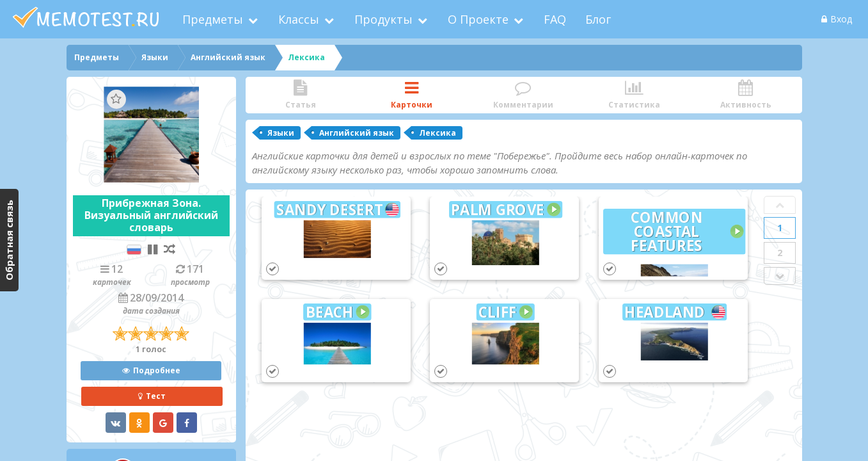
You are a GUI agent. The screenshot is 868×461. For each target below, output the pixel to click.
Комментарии (523, 95)
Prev (780, 205)
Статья (301, 95)
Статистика (635, 95)
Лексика (438, 133)
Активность (746, 95)
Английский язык (357, 133)
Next (780, 276)
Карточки (412, 95)
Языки (281, 133)
